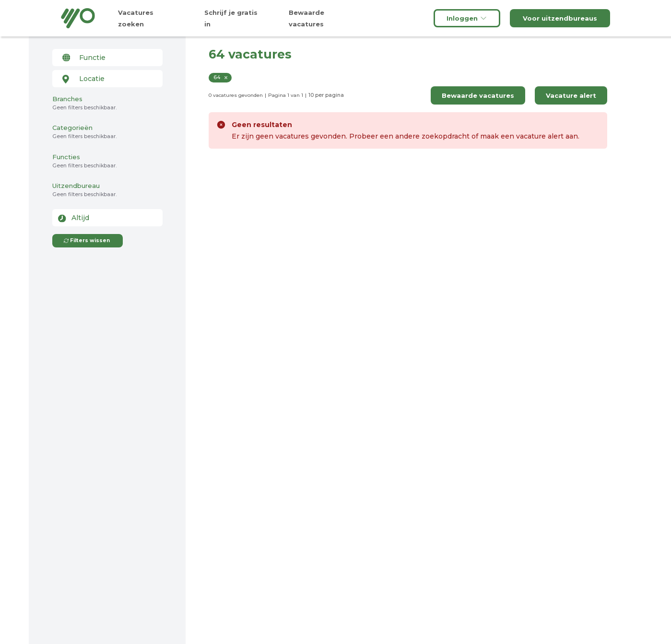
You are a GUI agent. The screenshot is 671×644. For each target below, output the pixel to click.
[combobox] (107, 58)
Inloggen (467, 18)
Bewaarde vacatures (478, 95)
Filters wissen (87, 240)
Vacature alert (571, 95)
